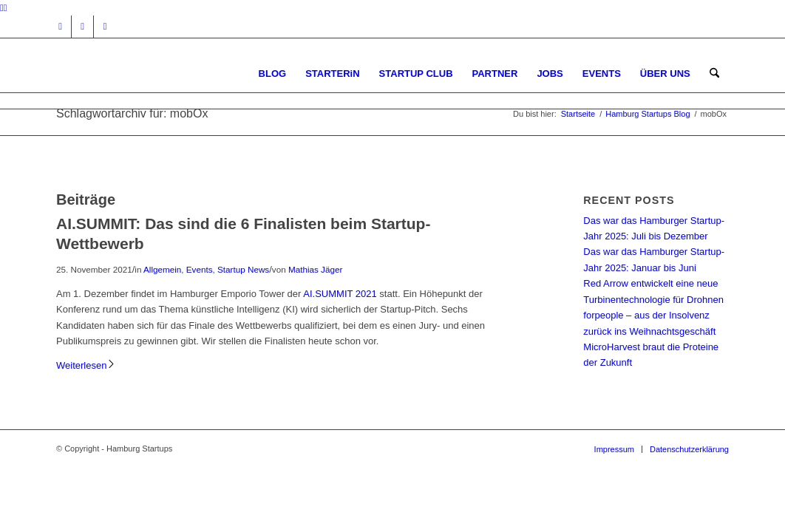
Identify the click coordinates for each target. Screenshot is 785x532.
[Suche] (714, 74)
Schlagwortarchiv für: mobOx (132, 113)
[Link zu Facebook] (82, 27)
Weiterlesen (86, 365)
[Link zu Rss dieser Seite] (105, 27)
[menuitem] (273, 74)
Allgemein (162, 269)
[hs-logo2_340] (167, 74)
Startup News (243, 269)
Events (200, 269)
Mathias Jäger (315, 269)
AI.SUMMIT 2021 (339, 294)
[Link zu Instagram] (60, 27)
